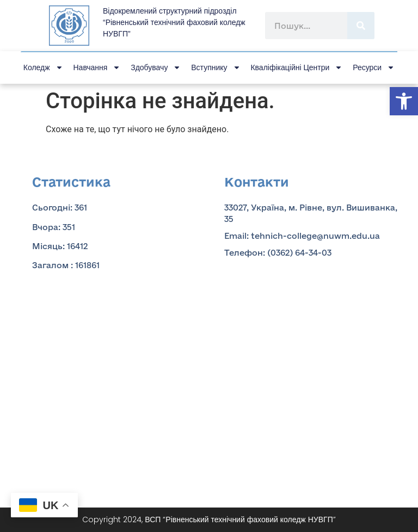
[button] (404, 101)
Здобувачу (156, 67)
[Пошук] (361, 26)
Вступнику (216, 67)
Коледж (43, 67)
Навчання (97, 67)
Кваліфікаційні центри (296, 67)
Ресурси (374, 67)
